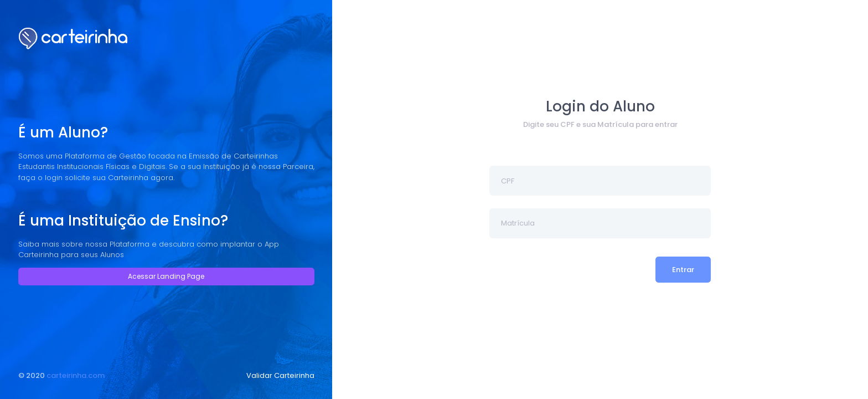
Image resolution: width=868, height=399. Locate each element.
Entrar (683, 270)
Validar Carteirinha (280, 375)
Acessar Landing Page (166, 276)
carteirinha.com (76, 375)
